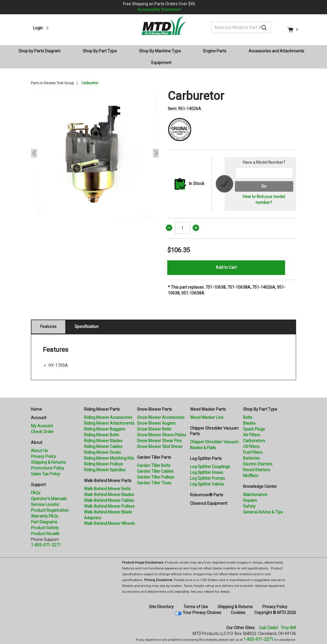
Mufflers (251, 476)
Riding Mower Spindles (105, 470)
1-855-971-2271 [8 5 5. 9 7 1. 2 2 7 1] (258, 639)
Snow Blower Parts (154, 409)
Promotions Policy (48, 468)
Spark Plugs (254, 429)
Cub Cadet (268, 628)
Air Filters (252, 435)
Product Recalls (45, 534)
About (37, 442)
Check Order (42, 432)
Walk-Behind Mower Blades (109, 495)
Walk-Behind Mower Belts (107, 489)
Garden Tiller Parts (154, 457)
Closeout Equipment (209, 503)
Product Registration (50, 510)
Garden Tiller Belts (154, 465)
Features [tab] (48, 327)
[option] (95, 153)
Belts (248, 417)
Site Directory (161, 607)
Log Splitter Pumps (208, 478)
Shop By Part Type (260, 409)
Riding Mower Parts (102, 409)
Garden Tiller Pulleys (156, 477)
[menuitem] (42, 51)
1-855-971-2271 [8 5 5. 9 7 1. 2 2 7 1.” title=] (46, 545)
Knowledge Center (260, 486)
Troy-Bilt (288, 628)
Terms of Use (196, 607)
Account (39, 418)
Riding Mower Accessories (108, 417)
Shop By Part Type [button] (100, 51)
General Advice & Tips (263, 512)
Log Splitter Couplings (210, 467)
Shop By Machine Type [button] (160, 51)
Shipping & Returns (48, 462)
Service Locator (45, 504)
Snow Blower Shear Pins (159, 441)
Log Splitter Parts (206, 458)
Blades (249, 423)
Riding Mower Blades (103, 441)
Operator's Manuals (49, 499)
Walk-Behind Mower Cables (109, 500)
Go (264, 186)
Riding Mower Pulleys (103, 464)
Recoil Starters (257, 470)
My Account (42, 426)
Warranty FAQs (45, 516)
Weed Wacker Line (207, 417)
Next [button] (156, 153)
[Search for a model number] (264, 173)
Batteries (252, 458)
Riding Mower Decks (102, 452)
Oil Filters (251, 447)
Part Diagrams (44, 522)
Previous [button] (34, 153)
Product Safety (45, 528)
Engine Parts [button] (215, 51)
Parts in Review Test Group (52, 83)
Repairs (250, 500)
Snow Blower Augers (156, 423)
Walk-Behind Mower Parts (108, 481)
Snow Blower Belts (154, 429)
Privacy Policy (43, 456)
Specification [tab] (87, 327)
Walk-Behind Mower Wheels (109, 523)
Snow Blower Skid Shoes (160, 447)
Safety (249, 506)
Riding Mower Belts (102, 435)
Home (36, 409)
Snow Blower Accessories (161, 417)
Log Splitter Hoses (207, 472)
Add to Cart (226, 267)
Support (38, 485)
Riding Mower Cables (103, 447)
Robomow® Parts (207, 495)
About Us (39, 451)
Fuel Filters (253, 452)
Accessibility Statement (159, 10)
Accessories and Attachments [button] (276, 51)
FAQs (36, 493)
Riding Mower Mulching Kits (109, 458)
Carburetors (254, 441)
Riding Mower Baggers (105, 429)
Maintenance (255, 495)
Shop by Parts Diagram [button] (39, 51)
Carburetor (90, 83)
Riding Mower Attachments (109, 423)
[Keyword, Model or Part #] (241, 27)
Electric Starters (258, 464)
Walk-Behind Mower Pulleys (109, 506)
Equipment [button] (161, 63)
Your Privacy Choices (202, 613)
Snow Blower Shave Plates (162, 435)
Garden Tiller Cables (155, 471)
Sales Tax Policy (46, 474)
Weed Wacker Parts (208, 409)
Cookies (238, 613)
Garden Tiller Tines (154, 483)
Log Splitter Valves (207, 484)
